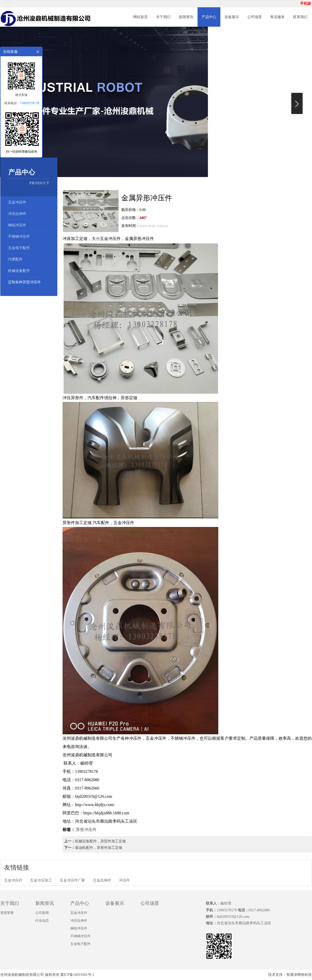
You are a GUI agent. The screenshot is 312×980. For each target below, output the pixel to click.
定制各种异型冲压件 (24, 282)
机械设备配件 (19, 271)
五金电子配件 (19, 248)
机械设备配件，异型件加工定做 (100, 841)
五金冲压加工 (41, 880)
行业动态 (42, 921)
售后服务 (277, 17)
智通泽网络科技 (299, 975)
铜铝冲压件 (17, 225)
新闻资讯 (186, 17)
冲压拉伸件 (17, 214)
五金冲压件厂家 (72, 880)
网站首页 (140, 17)
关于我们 (163, 17)
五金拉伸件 (102, 880)
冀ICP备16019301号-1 (77, 975)
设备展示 (232, 17)
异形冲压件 (86, 830)
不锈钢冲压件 (19, 237)
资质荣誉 (7, 913)
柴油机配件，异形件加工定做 (99, 848)
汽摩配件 (15, 259)
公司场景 (255, 17)
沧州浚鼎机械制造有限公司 (22, 975)
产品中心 (209, 17)
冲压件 (124, 880)
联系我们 (300, 17)
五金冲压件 (17, 202)
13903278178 (30, 103)
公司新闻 (42, 913)
